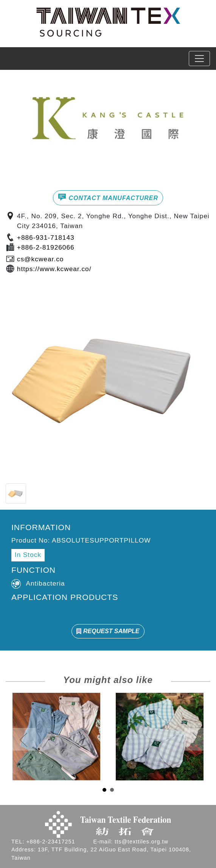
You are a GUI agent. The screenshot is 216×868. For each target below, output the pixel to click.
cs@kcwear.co (40, 259)
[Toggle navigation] (199, 59)
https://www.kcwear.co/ (54, 269)
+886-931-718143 (46, 237)
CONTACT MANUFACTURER (108, 197)
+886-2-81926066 (46, 247)
